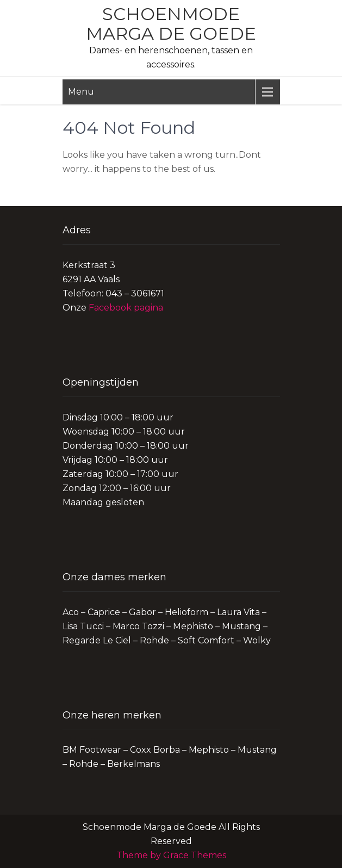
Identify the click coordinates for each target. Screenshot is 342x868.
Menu (81, 92)
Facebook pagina (126, 308)
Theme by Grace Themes (171, 855)
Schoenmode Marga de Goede (171, 24)
